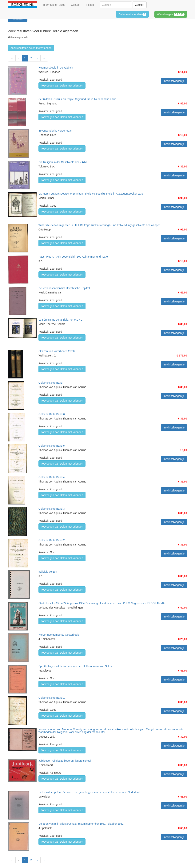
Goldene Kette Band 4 (52, 477)
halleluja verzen (48, 572)
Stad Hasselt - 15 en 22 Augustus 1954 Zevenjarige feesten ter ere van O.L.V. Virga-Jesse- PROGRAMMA (101, 603)
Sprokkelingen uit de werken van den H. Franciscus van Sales (75, 666)
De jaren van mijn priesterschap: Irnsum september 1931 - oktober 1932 (81, 824)
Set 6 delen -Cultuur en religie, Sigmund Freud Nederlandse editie (77, 99)
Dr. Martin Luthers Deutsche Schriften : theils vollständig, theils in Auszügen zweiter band (91, 194)
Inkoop (90, 5)
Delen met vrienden (132, 14)
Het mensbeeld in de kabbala (56, 68)
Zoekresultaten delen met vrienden (31, 48)
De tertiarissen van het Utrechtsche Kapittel (64, 288)
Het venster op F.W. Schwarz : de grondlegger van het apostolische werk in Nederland (89, 792)
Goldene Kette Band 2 (52, 540)
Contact (76, 5)
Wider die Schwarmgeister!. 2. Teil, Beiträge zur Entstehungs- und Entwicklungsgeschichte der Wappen (99, 225)
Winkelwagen (171, 14)
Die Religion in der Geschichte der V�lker (63, 162)
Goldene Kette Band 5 (52, 446)
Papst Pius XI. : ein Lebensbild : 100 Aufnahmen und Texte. (74, 257)
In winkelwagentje (174, 81)
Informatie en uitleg (54, 5)
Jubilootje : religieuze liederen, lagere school (65, 761)
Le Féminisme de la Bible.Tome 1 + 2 (60, 320)
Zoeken (140, 5)
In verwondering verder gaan (55, 131)
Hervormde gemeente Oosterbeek (59, 635)
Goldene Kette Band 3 (52, 509)
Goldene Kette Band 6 (52, 414)
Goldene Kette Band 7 (52, 383)
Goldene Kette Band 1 (52, 698)
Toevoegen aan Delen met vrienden (62, 86)
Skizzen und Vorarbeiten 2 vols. (57, 351)
